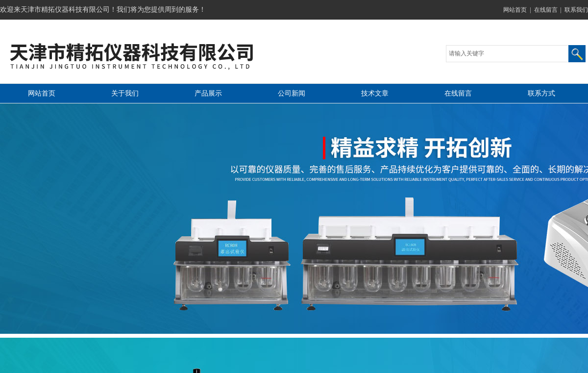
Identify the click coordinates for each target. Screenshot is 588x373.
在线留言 (546, 10)
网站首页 (515, 10)
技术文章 (375, 93)
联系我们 (576, 10)
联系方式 (541, 93)
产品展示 (208, 93)
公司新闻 (292, 93)
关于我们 (125, 93)
